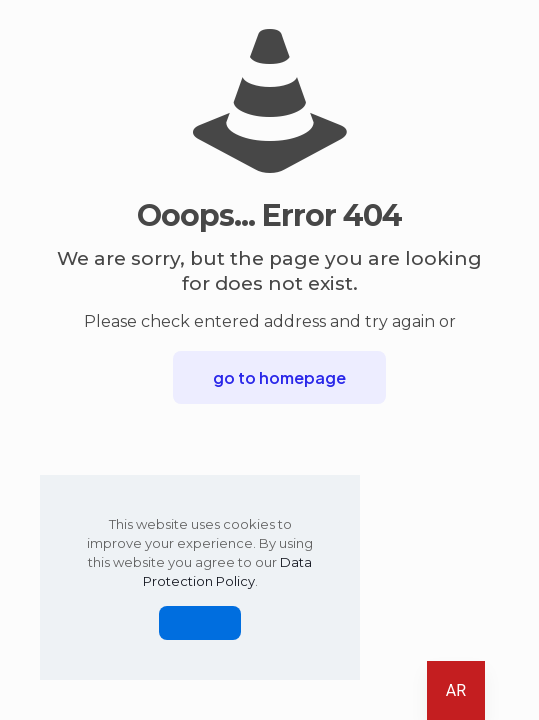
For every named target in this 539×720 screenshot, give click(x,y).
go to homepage (279, 377)
